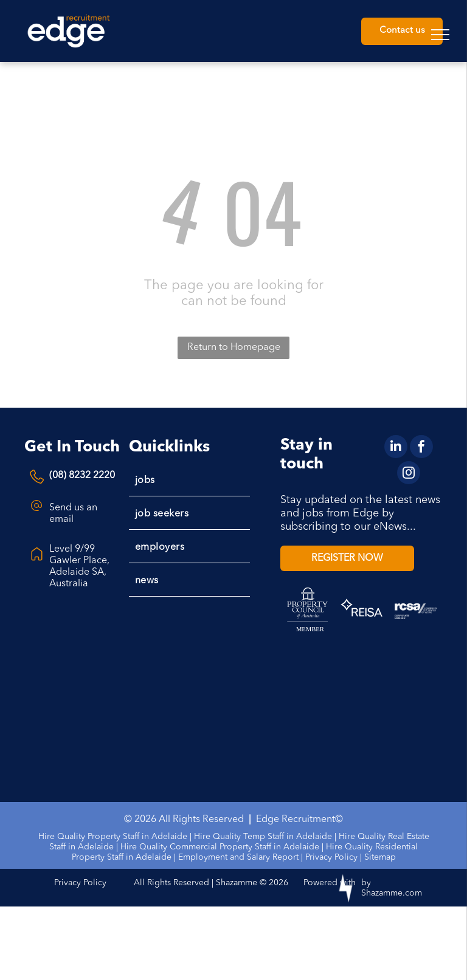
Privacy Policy (331, 857)
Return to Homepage (234, 348)
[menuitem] (189, 480)
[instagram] (409, 474)
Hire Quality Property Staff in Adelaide (113, 837)
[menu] (440, 35)
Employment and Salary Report (238, 857)
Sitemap (380, 857)
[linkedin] (396, 448)
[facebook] (421, 448)
